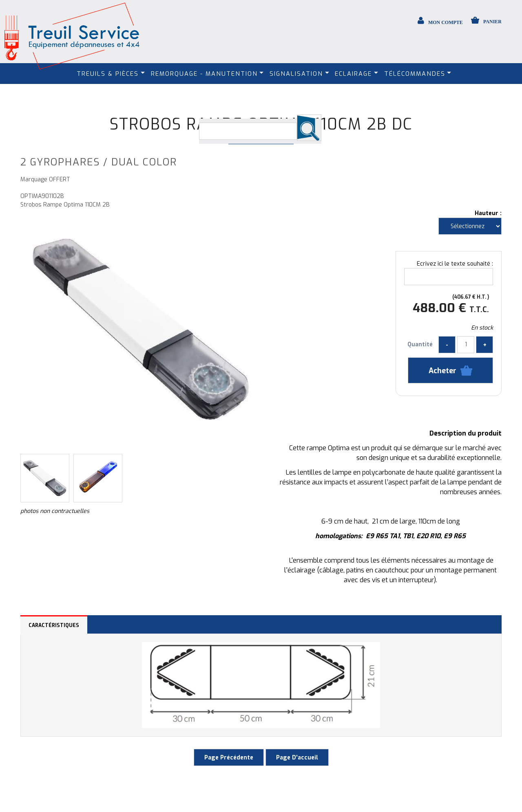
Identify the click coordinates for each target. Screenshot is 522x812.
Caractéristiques (54, 625)
